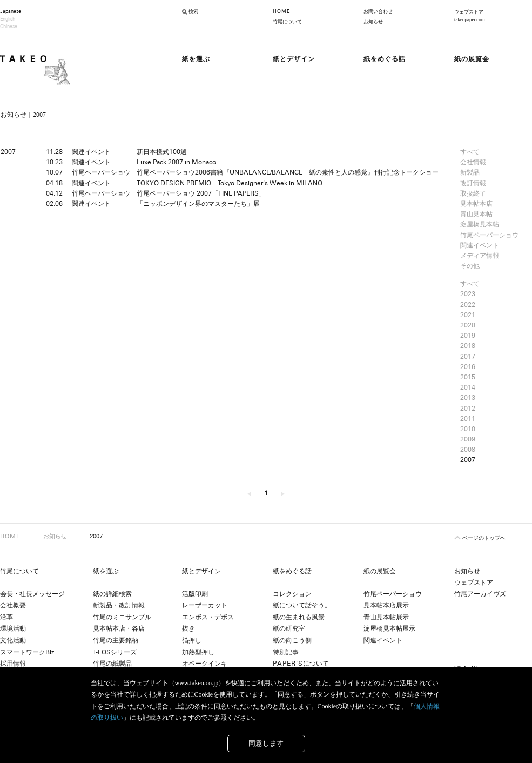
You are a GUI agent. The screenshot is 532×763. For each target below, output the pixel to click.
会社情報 (473, 162)
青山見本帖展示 (386, 617)
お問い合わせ (378, 11)
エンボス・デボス (208, 617)
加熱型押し (198, 652)
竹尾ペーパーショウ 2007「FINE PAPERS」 (201, 193)
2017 (468, 357)
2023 (468, 294)
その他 (470, 266)
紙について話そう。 (302, 605)
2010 (468, 429)
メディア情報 (480, 256)
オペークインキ (205, 664)
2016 (468, 367)
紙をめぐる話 (292, 571)
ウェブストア (474, 583)
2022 (468, 305)
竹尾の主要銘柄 (116, 640)
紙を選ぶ (106, 571)
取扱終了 (473, 193)
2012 (468, 409)
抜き (188, 628)
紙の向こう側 (292, 640)
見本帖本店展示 (386, 605)
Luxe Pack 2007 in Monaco (176, 162)
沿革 (6, 617)
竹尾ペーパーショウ (489, 235)
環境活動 (13, 628)
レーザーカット (205, 605)
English (8, 19)
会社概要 (13, 605)
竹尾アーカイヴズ (480, 594)
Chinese (9, 26)
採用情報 (13, 664)
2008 (468, 450)
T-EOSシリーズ (115, 652)
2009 (468, 439)
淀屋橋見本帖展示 (389, 628)
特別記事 (286, 652)
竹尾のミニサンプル (122, 617)
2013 (468, 398)
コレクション (292, 594)
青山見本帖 (476, 214)
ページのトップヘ (484, 538)
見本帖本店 (476, 204)
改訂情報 (473, 183)
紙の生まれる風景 (299, 617)
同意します (266, 743)
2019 (468, 336)
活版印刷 (195, 594)
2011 (468, 419)
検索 (193, 11)
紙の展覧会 (380, 571)
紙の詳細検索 (112, 594)
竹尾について (287, 22)
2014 (468, 387)
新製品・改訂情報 (119, 605)
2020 (468, 325)
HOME (281, 11)
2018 (468, 346)
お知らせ (373, 22)
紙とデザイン (201, 571)
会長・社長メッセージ (32, 594)
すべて (470, 152)
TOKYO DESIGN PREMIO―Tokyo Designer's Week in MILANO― (233, 183)
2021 (468, 315)
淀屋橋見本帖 (480, 224)
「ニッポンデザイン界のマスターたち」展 (198, 204)
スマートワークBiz (27, 652)
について (301, 664)
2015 (468, 377)
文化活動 (13, 640)
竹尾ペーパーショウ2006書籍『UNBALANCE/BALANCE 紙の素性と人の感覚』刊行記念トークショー (288, 172)
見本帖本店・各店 (119, 628)
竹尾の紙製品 (112, 664)
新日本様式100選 (162, 152)
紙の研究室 (289, 628)
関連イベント (480, 245)
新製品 (470, 172)
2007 (468, 460)
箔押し (192, 640)
